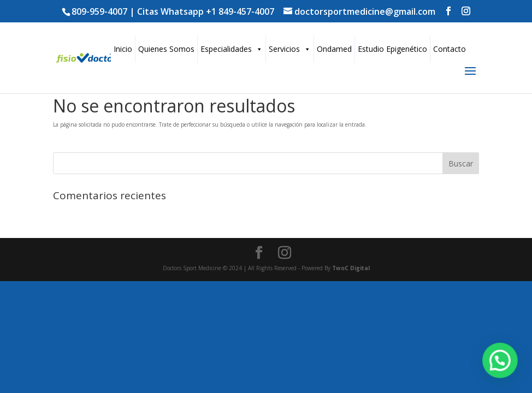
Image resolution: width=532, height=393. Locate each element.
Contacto (450, 49)
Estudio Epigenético (392, 49)
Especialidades (232, 49)
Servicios (290, 49)
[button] (500, 362)
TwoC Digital (351, 268)
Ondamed (334, 49)
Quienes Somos (166, 49)
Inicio (123, 49)
